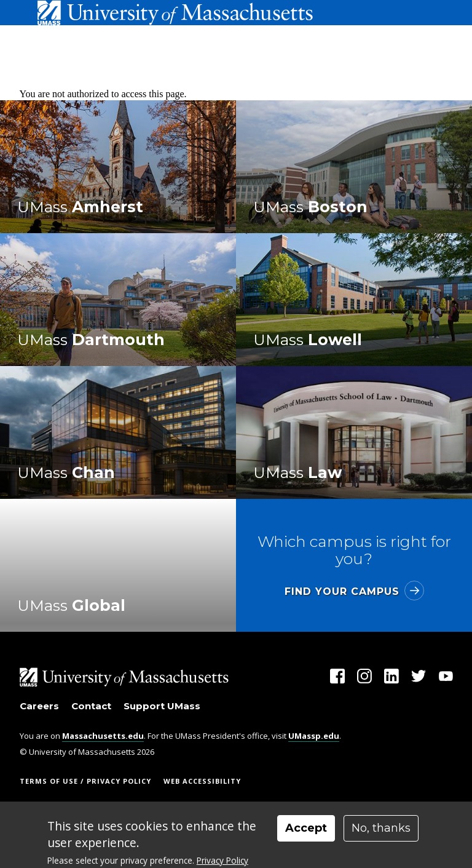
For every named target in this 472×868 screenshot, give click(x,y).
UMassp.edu (314, 736)
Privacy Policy (222, 860)
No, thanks (381, 828)
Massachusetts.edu (103, 736)
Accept (306, 828)
